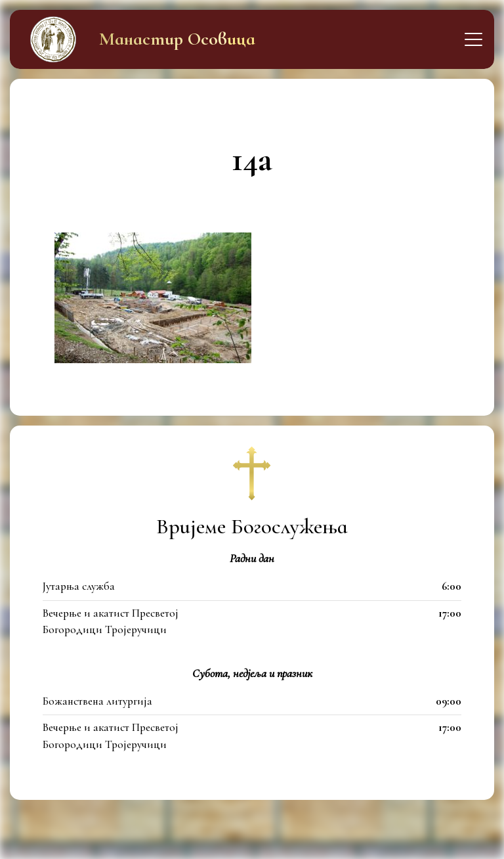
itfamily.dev (320, 842)
